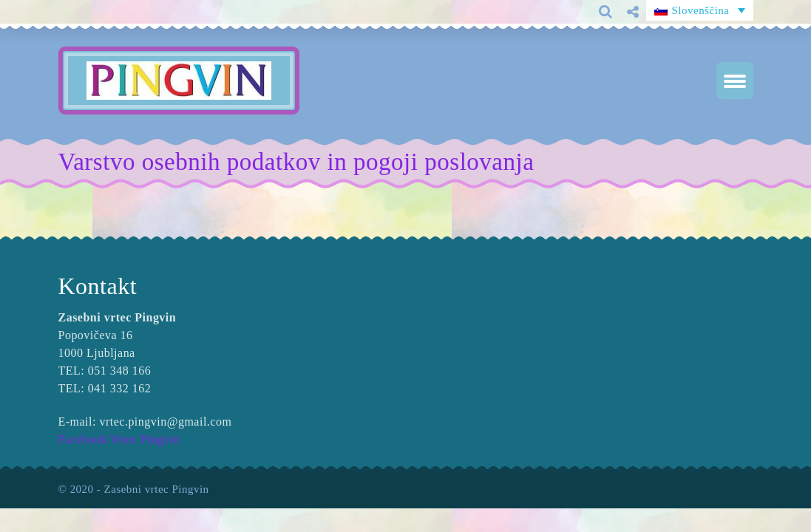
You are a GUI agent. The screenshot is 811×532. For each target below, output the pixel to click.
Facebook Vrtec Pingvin (119, 439)
